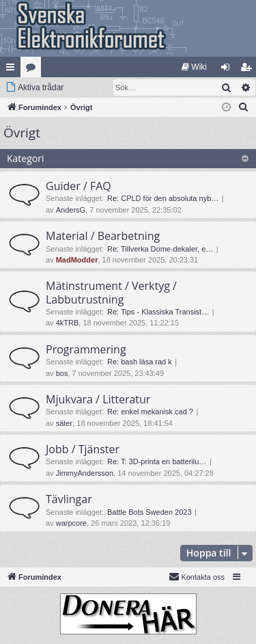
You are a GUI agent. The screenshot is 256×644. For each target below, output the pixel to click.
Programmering (86, 349)
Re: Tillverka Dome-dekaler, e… (160, 249)
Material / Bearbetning (103, 236)
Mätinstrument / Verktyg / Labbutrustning (111, 292)
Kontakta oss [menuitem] (197, 576)
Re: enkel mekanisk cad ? (150, 412)
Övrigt (22, 133)
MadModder (77, 260)
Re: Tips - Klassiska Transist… (158, 312)
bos (62, 373)
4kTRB (68, 323)
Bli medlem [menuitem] (249, 70)
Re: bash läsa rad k (140, 362)
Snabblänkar (13, 70)
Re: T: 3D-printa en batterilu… (157, 461)
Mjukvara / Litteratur (98, 399)
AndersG (71, 210)
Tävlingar (69, 499)
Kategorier (33, 70)
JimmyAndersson (85, 473)
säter (64, 423)
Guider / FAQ (79, 186)
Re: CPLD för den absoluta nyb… (163, 198)
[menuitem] (194, 67)
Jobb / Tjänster (83, 449)
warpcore (71, 523)
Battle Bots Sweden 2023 (150, 512)
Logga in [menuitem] (228, 70)
